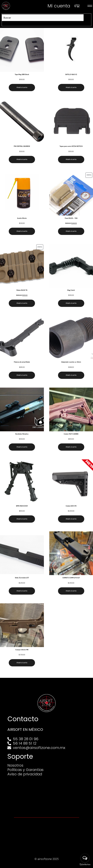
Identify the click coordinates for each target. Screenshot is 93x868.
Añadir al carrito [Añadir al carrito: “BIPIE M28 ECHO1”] (22, 519)
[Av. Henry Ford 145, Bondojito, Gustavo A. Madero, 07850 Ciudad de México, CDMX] (46, 796)
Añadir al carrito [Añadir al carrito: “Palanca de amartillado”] (22, 375)
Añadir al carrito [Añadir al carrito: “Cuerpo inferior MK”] (22, 663)
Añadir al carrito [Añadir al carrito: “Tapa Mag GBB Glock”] (22, 88)
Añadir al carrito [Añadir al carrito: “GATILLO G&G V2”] (71, 88)
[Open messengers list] (85, 858)
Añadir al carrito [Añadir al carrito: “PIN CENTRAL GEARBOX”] (22, 159)
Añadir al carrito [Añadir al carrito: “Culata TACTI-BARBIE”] (71, 447)
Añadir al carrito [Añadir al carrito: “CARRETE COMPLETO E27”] (71, 591)
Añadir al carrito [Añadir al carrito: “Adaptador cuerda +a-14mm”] (71, 375)
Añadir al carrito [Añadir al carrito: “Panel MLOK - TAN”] (71, 231)
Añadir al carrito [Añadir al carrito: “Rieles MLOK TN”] (22, 303)
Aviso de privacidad (25, 774)
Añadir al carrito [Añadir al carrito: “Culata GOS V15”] (71, 519)
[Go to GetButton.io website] (85, 865)
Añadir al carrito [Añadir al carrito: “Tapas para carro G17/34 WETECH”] (71, 159)
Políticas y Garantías (26, 770)
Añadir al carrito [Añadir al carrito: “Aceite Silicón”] (22, 231)
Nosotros (15, 765)
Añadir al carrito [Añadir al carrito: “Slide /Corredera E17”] (22, 591)
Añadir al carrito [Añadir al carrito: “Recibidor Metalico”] (22, 447)
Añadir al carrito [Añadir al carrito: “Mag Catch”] (71, 303)
